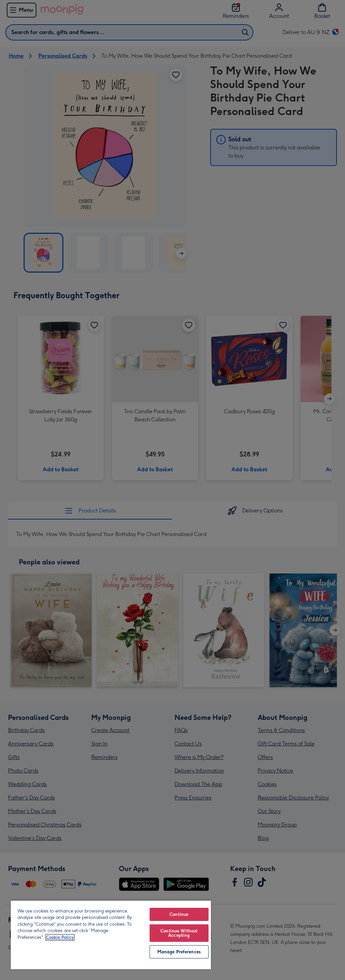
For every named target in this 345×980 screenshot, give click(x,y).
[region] (111, 935)
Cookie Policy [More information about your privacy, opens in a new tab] (60, 937)
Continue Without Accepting (179, 933)
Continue (179, 914)
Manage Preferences (179, 952)
